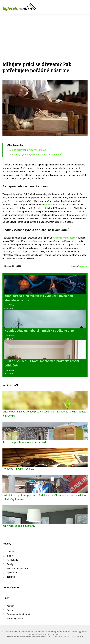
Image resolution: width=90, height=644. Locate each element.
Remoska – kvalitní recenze (18, 469)
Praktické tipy (83, 266)
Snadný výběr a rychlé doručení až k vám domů (37, 155)
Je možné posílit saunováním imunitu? (24, 442)
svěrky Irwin (37, 241)
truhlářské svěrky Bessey (64, 238)
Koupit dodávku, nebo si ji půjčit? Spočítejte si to (39, 331)
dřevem (48, 205)
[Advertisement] (45, 33)
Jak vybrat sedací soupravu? (19, 526)
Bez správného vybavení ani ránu (30, 150)
